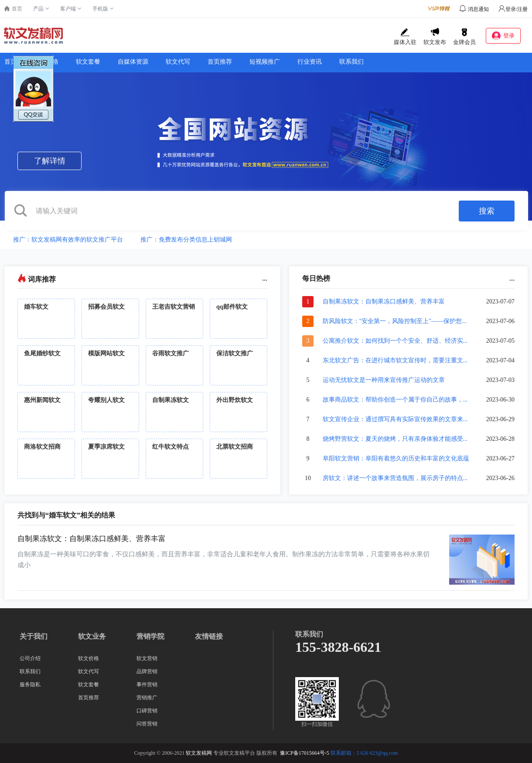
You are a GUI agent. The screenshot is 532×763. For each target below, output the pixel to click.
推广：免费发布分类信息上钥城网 (186, 240)
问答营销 (147, 724)
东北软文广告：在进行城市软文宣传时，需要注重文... (395, 360)
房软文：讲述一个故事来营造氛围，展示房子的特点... (395, 478)
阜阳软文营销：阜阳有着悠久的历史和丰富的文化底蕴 (396, 458)
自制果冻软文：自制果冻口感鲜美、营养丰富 (384, 301)
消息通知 (478, 9)
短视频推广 (265, 62)
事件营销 (147, 685)
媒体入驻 (405, 37)
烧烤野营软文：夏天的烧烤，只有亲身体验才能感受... (395, 439)
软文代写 (178, 62)
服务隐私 (30, 685)
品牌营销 (147, 671)
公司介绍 (30, 658)
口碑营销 (147, 711)
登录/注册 (513, 9)
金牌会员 (464, 37)
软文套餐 (88, 62)
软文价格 (46, 62)
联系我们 (351, 62)
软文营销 (147, 658)
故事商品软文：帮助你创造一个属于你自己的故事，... (395, 400)
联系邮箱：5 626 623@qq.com (364, 753)
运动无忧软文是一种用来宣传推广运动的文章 (384, 380)
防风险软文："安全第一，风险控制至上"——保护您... (395, 321)
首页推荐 (220, 62)
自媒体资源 (133, 62)
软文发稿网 (199, 753)
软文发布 (435, 37)
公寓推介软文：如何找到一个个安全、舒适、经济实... (395, 341)
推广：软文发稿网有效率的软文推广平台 (68, 240)
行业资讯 (310, 62)
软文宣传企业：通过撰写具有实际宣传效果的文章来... (395, 419)
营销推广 (147, 698)
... (265, 278)
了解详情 (50, 161)
